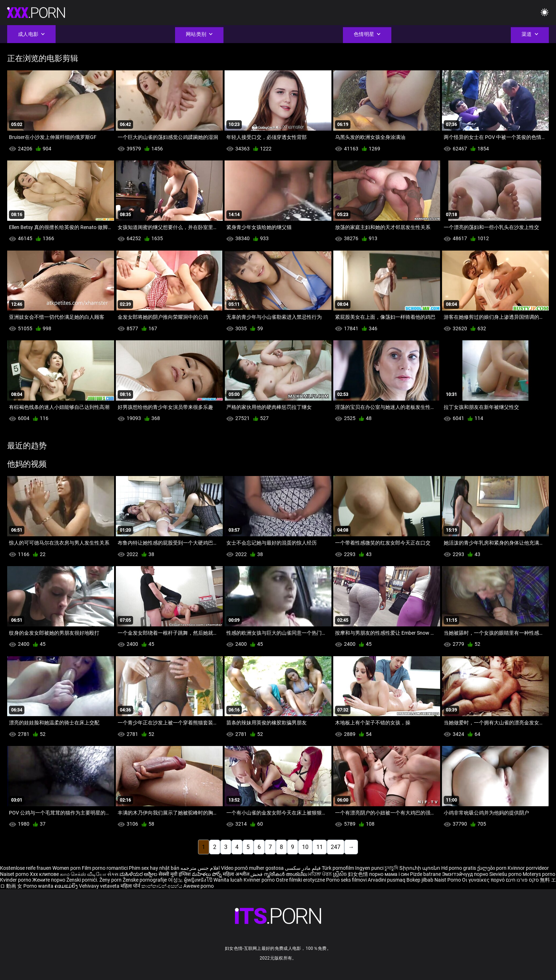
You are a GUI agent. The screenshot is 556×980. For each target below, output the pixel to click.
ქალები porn (492, 868)
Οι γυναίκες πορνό (484, 880)
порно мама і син (389, 874)
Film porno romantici (105, 868)
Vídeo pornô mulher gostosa (252, 868)
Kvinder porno (16, 880)
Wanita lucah (228, 880)
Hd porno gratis (459, 868)
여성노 (176, 880)
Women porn (67, 868)
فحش (257, 874)
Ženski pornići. (83, 880)
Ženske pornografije (145, 880)
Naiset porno (15, 874)
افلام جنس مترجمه (200, 868)
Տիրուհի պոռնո (420, 868)
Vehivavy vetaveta (100, 886)
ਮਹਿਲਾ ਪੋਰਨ (321, 874)
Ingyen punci (369, 868)
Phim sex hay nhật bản (154, 868)
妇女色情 (359, 874)
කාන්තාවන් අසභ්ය (162, 886)
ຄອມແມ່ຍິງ (67, 886)
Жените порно (49, 880)
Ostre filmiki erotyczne (300, 880)
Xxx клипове (44, 874)
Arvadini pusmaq (387, 880)
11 (320, 847)
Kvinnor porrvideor (528, 868)
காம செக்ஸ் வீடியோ (83, 874)
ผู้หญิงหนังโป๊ (199, 880)
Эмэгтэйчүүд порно (466, 874)
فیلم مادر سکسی (303, 868)
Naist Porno (448, 880)
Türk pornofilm (338, 868)
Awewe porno (199, 886)
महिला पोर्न (131, 886)
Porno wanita (39, 886)
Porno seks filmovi (346, 880)
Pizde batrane (425, 874)
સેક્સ (113, 874)
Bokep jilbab (420, 880)
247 (336, 847)
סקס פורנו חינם (522, 880)
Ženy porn (111, 880)
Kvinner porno (260, 880)
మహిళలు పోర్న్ (207, 874)
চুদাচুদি (391, 868)
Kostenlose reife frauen (26, 868)
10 (305, 847)
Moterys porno (539, 874)
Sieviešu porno (506, 874)
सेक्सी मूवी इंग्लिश (175, 874)
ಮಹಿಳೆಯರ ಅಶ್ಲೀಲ (139, 874)
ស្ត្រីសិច (340, 874)
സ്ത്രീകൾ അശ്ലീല (286, 874)
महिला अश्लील (237, 874)
